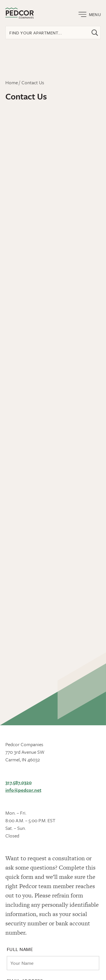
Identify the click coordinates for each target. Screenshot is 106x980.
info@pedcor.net (23, 790)
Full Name (20, 949)
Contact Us (33, 82)
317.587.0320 (19, 782)
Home (12, 82)
